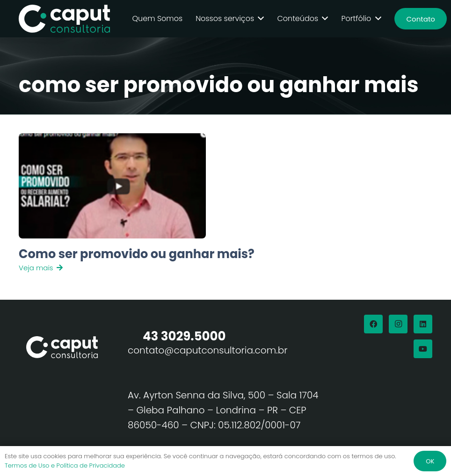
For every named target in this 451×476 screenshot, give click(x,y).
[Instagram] (398, 324)
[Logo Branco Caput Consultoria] (65, 19)
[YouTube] (423, 349)
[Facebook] (373, 324)
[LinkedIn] (423, 324)
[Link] (159, 260)
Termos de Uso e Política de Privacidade (65, 465)
